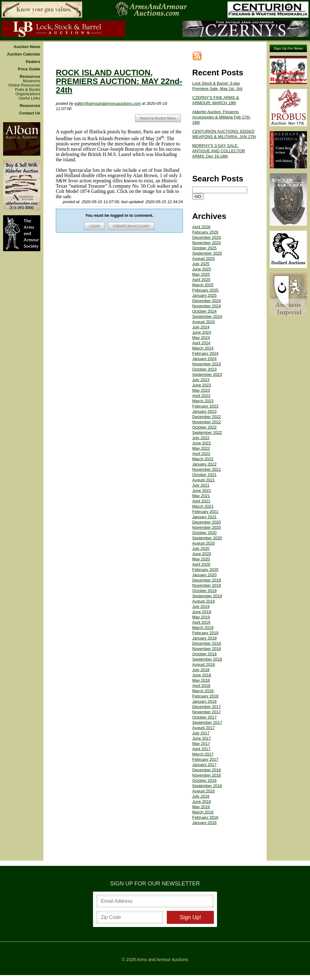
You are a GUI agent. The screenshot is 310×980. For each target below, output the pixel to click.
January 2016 (204, 823)
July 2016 (201, 796)
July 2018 (201, 670)
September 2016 (207, 786)
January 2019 (204, 638)
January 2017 (204, 765)
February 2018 (205, 696)
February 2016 (205, 817)
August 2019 (204, 601)
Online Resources (24, 85)
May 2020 (201, 559)
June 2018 (202, 675)
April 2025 (201, 280)
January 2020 (204, 575)
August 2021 (204, 480)
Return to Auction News (158, 118)
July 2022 (201, 438)
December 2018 (207, 643)
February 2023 (205, 406)
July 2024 (201, 327)
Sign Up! (190, 917)
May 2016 (201, 807)
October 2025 (204, 248)
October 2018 (204, 654)
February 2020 (205, 570)
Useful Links (29, 98)
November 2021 (207, 469)
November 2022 (207, 422)
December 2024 (207, 301)
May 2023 (201, 390)
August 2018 (204, 664)
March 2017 (203, 754)
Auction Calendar (24, 54)
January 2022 (204, 464)
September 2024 (207, 316)
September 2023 (207, 374)
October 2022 (204, 427)
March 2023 (203, 401)
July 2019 (201, 606)
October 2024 (204, 311)
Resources (30, 77)
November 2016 (207, 775)
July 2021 (201, 485)
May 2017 (201, 744)
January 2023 (204, 411)
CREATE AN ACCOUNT (131, 226)
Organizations (28, 94)
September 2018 (207, 659)
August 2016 (204, 791)
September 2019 (207, 596)
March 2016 (203, 812)
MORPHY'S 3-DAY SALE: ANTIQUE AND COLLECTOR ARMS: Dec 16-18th (219, 151)
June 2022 (202, 443)
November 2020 (207, 527)
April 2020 (201, 564)
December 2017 (207, 707)
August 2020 (204, 543)
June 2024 (202, 332)
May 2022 (201, 448)
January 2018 (204, 701)
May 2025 (201, 274)
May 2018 (201, 680)
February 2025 (205, 290)
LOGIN (94, 226)
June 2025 (202, 269)
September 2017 (207, 722)
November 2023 (207, 364)
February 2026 (205, 232)
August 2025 (204, 258)
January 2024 (204, 359)
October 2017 (204, 717)
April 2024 (201, 343)
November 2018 (207, 649)
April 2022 (201, 454)
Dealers (33, 62)
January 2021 (204, 517)
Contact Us (30, 113)
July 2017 (201, 733)
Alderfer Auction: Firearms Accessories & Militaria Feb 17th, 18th (221, 117)
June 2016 (202, 802)
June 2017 (202, 738)
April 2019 (201, 622)
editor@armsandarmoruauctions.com (108, 103)
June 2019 (202, 612)
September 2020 (207, 538)
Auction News (27, 47)
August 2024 (204, 322)
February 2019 (205, 633)
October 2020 (204, 533)
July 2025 (201, 264)
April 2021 (201, 501)
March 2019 (203, 628)
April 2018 (201, 686)
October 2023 (204, 369)
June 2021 (202, 490)
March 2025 (203, 285)
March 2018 (203, 691)
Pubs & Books (28, 90)
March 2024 (203, 348)
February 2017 (205, 759)
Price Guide (29, 69)
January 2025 (204, 295)
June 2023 (202, 385)
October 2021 (204, 475)
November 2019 (207, 585)
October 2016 (204, 780)
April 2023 (201, 396)
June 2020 (202, 554)
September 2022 (207, 432)
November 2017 (207, 712)
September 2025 (207, 253)
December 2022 (207, 417)
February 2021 (205, 512)
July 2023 (201, 380)
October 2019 (204, 591)
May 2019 (201, 617)
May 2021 (201, 496)
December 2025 (207, 237)
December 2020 (207, 522)
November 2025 (207, 243)
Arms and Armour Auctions (162, 960)
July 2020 (201, 548)
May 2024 (201, 338)
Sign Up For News (288, 48)
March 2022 (203, 459)
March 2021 (203, 506)
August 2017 (204, 728)
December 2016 (207, 770)
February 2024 (205, 353)
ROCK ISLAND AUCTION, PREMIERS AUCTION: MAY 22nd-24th (119, 81)
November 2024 (207, 306)
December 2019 (207, 580)
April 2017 (201, 749)
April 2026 (201, 227)
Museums (32, 81)
